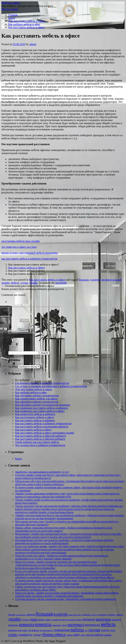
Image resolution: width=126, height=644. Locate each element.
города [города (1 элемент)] (94, 615)
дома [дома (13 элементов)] (33, 619)
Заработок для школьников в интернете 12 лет (42, 472)
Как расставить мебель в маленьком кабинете (42, 427)
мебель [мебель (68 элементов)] (108, 624)
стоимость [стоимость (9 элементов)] (25, 635)
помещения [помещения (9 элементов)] (62, 630)
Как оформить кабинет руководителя (37, 402)
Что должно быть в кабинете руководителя (40, 445)
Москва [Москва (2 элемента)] (12, 615)
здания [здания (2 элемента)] (55, 620)
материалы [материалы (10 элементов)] (92, 625)
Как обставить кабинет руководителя (37, 396)
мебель (15, 283)
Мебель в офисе (11, 3)
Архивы (13, 367)
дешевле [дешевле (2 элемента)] (111, 615)
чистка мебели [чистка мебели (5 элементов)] (95, 635)
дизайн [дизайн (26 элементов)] (14, 619)
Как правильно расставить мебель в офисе (40, 411)
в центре (95, 280)
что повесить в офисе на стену (19, 247)
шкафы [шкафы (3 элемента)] (108, 635)
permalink (61, 283)
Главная (13, 15)
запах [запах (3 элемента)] (48, 620)
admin (33, 44)
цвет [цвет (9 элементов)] (77, 635)
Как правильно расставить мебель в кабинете (42, 408)
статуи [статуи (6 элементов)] (105, 630)
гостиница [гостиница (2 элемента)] (102, 615)
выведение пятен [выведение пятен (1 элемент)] (75, 615)
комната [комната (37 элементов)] (27, 624)
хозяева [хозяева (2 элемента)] (69, 635)
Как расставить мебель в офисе (27, 27)
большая (84, 280)
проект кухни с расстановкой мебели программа (30, 253)
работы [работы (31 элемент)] (77, 630)
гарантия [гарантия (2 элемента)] (86, 615)
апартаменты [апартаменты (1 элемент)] (21, 615)
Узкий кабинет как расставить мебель (37, 442)
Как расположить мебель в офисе (35, 417)
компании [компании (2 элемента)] (57, 625)
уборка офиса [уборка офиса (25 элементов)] (53, 634)
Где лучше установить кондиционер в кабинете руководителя (51, 386)
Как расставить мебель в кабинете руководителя (43, 423)
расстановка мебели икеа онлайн (20, 241)
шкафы (34, 283)
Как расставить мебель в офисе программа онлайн (45, 433)
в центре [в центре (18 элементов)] (61, 614)
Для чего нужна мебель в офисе (27, 21)
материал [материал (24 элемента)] (76, 625)
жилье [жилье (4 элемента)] (41, 619)
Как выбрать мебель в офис (24, 24)
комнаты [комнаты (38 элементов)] (43, 624)
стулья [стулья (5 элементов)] (37, 635)
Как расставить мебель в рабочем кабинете (40, 439)
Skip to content (10, 9)
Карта (12, 18)
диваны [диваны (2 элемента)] (119, 615)
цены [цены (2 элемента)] (83, 635)
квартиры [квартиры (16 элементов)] (103, 619)
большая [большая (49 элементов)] (44, 614)
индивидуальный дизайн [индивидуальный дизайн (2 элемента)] (70, 620)
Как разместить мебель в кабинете (35, 414)
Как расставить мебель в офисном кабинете (41, 436)
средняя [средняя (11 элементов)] (94, 630)
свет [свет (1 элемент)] (86, 630)
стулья (24, 283)
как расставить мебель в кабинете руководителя (29, 259)
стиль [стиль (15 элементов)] (13, 635)
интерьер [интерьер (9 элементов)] (89, 619)
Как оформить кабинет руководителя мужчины (43, 405)
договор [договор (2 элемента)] (25, 620)
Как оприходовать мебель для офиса (36, 399)
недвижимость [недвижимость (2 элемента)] (46, 630)
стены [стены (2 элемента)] (112, 630)
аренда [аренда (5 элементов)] (31, 614)
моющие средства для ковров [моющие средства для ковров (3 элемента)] (23, 630)
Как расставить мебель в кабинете (35, 420)
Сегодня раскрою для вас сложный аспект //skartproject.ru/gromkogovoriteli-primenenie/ (66, 599)
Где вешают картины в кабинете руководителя (42, 383)
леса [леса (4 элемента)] (64, 625)
